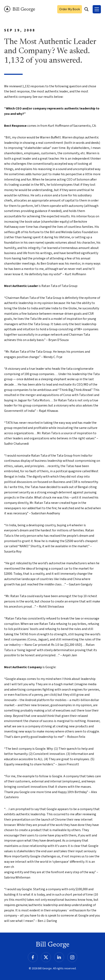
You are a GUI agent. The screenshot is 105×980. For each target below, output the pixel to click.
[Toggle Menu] (97, 9)
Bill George (20, 9)
